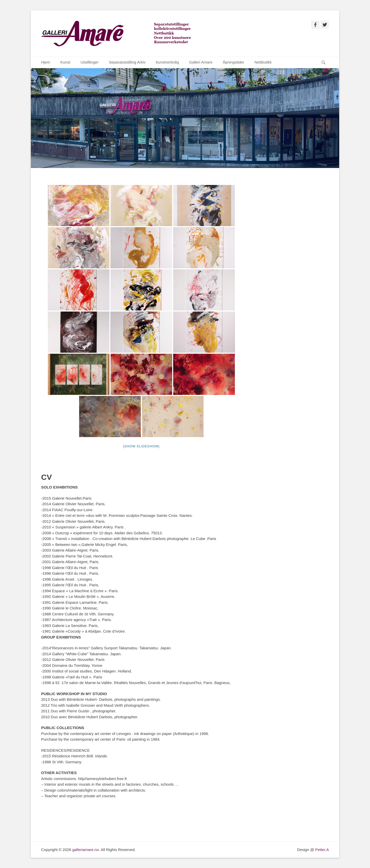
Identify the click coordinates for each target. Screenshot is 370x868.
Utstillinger (89, 62)
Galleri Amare (201, 62)
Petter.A (321, 850)
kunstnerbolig (167, 62)
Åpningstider (233, 62)
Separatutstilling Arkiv (127, 62)
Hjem (46, 62)
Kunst (65, 62)
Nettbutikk (263, 62)
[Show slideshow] (141, 446)
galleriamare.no (85, 850)
